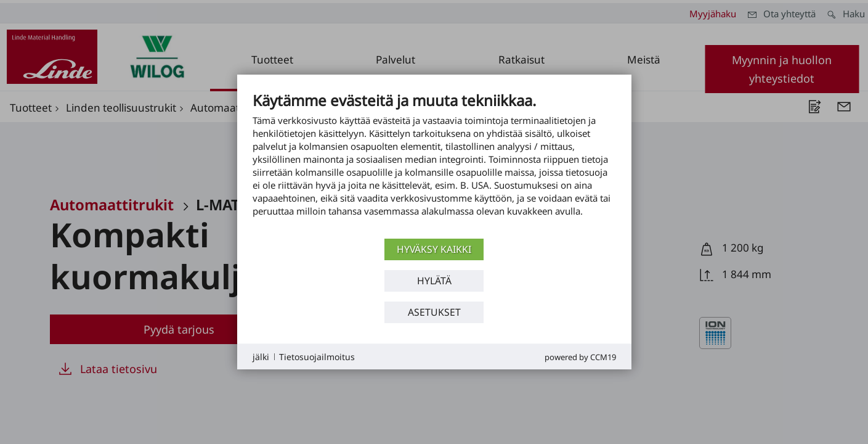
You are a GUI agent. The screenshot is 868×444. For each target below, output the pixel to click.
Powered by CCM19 (580, 357)
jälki (261, 357)
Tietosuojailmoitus (317, 357)
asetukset (434, 312)
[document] (434, 163)
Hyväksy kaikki (434, 249)
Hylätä (434, 281)
